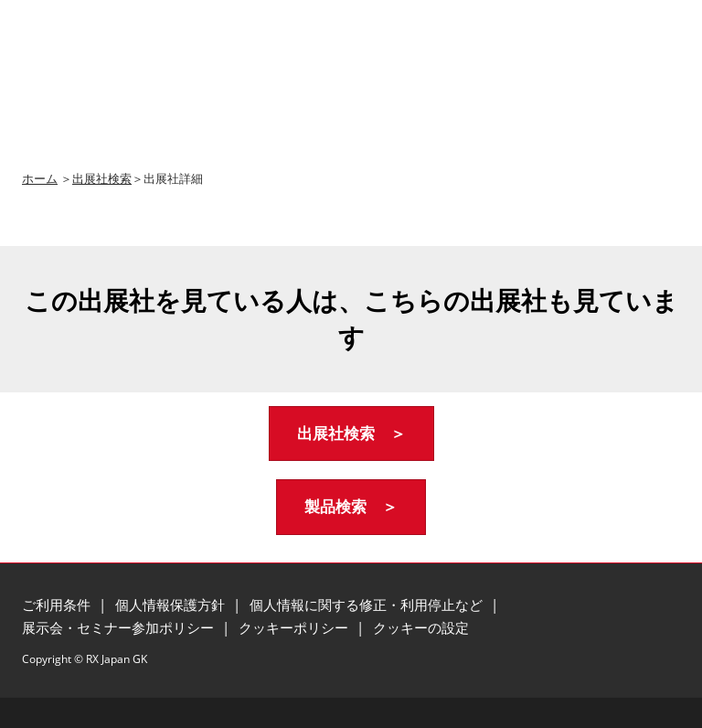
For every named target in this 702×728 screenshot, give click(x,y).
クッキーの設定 (421, 627)
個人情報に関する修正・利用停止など (368, 605)
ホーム (40, 178)
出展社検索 (102, 178)
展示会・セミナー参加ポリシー (120, 627)
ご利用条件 (58, 605)
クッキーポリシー (295, 627)
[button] (351, 434)
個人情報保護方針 (172, 605)
